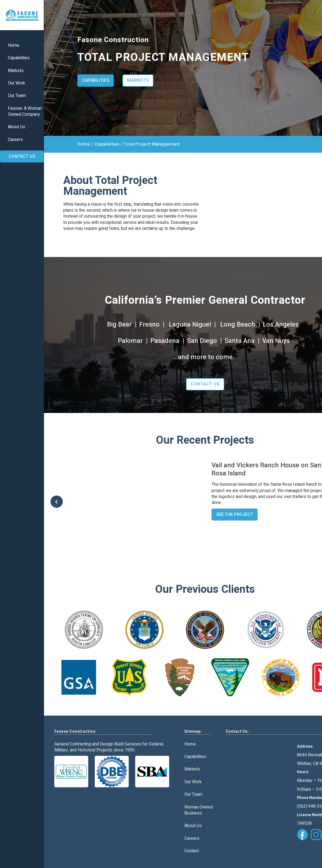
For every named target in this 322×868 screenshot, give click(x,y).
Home (14, 46)
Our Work (17, 83)
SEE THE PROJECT (235, 515)
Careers (15, 140)
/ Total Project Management (150, 144)
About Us (17, 127)
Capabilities (19, 58)
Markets (16, 71)
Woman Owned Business (199, 810)
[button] (61, 502)
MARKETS (138, 80)
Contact (192, 851)
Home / (85, 144)
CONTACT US (22, 156)
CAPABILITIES (96, 80)
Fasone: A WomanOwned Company (25, 112)
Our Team (17, 96)
